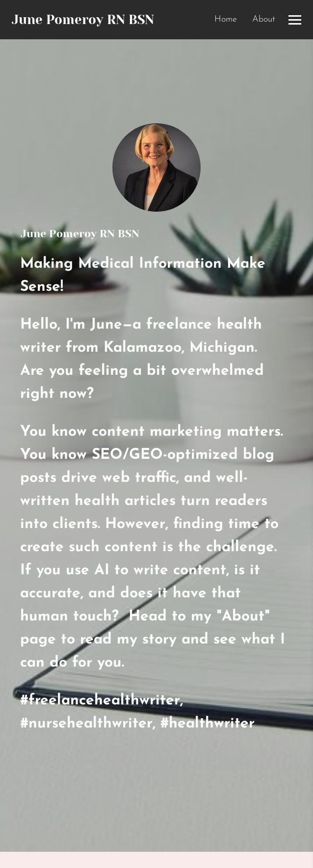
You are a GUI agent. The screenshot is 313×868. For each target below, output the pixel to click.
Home (226, 19)
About (264, 19)
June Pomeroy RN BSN (83, 20)
